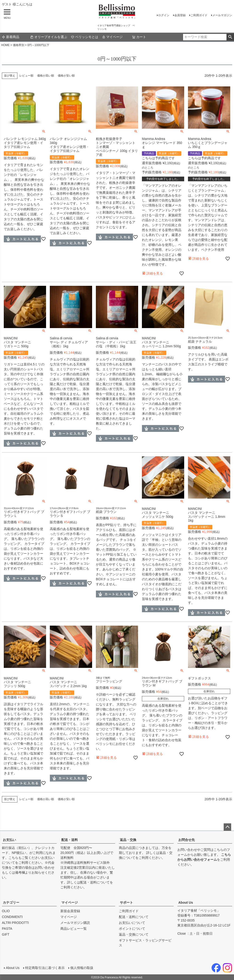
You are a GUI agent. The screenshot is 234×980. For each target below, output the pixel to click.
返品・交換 (128, 840)
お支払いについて (132, 923)
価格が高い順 (46, 76)
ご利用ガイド (199, 15)
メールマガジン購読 (75, 923)
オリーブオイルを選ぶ (49, 37)
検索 (230, 37)
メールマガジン (222, 15)
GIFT (6, 934)
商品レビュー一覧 (74, 929)
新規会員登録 (70, 911)
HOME (5, 45)
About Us (186, 903)
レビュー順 (26, 76)
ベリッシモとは (85, 37)
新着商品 (11, 37)
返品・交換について (134, 934)
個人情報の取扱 (82, 968)
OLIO (6, 911)
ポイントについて (132, 929)
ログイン (164, 15)
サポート (126, 903)
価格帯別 (19, 45)
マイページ (112, 37)
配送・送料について (95, 882)
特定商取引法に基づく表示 (45, 968)
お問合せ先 (187, 840)
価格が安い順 (66, 76)
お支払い (9, 840)
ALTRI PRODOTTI (15, 923)
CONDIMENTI (12, 917)
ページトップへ (227, 827)
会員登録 (180, 15)
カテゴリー (11, 903)
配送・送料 (70, 840)
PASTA (7, 929)
